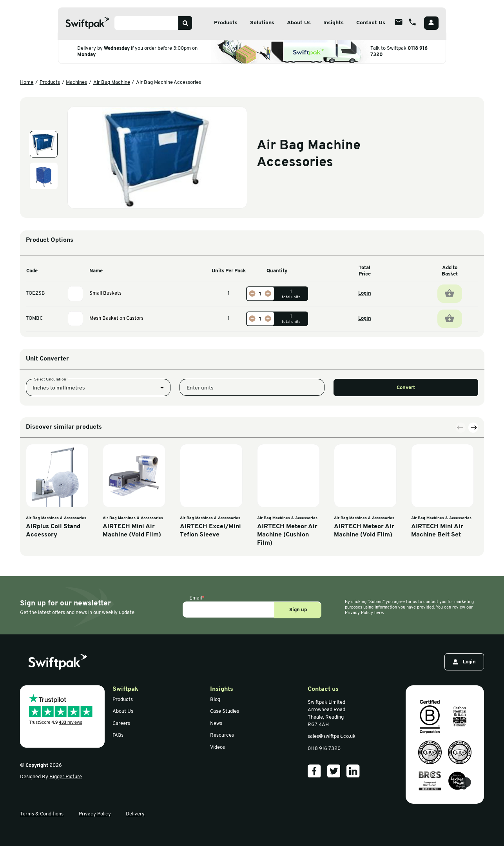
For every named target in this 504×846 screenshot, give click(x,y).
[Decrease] (252, 294)
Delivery (135, 814)
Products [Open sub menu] (226, 23)
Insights (334, 23)
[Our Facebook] (314, 771)
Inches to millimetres (59, 437)
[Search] (185, 23)
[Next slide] (473, 549)
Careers (121, 724)
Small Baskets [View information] (105, 293)
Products (50, 82)
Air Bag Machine (112, 82)
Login (365, 293)
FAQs (118, 735)
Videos (218, 747)
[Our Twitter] (334, 771)
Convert (406, 437)
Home (27, 82)
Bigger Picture (66, 777)
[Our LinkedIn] (353, 771)
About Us (123, 711)
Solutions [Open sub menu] (262, 23)
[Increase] (268, 294)
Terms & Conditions (42, 814)
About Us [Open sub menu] (299, 23)
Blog (215, 700)
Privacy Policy (95, 814)
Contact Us (371, 23)
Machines (76, 82)
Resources (222, 735)
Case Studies (225, 711)
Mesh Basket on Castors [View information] (116, 318)
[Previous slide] (461, 549)
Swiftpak (125, 689)
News (216, 724)
